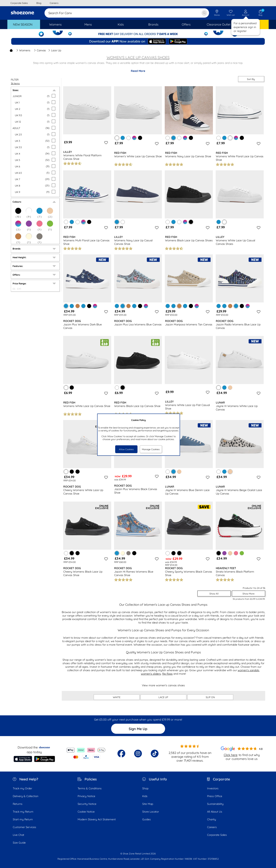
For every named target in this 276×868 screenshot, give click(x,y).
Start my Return (23, 819)
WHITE (117, 697)
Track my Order (22, 788)
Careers (212, 827)
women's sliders (151, 674)
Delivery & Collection (26, 796)
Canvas (40, 50)
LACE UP (163, 697)
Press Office (215, 796)
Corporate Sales (217, 835)
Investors (213, 788)
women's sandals (248, 670)
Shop (145, 788)
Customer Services (24, 827)
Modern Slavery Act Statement (97, 819)
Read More (138, 71)
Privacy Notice (86, 796)
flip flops (167, 674)
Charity (212, 819)
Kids (145, 796)
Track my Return (23, 812)
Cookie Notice (86, 812)
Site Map (148, 804)
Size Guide (19, 843)
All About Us (215, 812)
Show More (249, 594)
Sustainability (215, 804)
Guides (147, 819)
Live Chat (18, 835)
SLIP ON (210, 697)
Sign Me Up (138, 729)
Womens (23, 50)
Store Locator (151, 812)
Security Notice (87, 804)
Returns (18, 804)
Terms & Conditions (90, 788)
